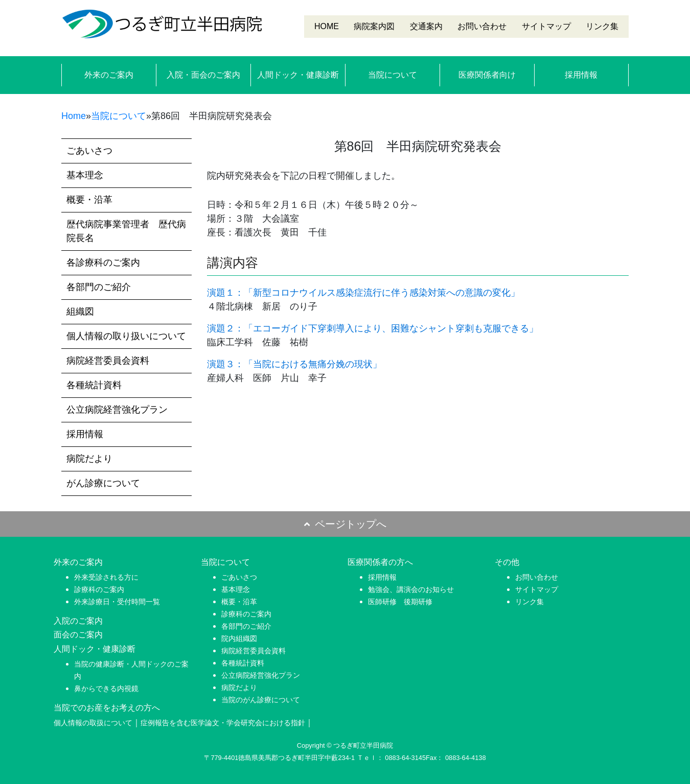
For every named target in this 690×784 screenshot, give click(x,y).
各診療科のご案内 (103, 263)
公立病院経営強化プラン (117, 410)
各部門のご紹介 (99, 287)
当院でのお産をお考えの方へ (107, 708)
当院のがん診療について (261, 700)
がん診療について (103, 483)
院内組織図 (239, 638)
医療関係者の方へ (380, 562)
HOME (327, 26)
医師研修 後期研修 (400, 602)
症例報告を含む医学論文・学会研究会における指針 (223, 723)
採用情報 (581, 75)
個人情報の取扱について (93, 723)
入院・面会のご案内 (203, 75)
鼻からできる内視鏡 (106, 688)
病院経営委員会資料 (108, 361)
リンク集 (602, 26)
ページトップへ (345, 524)
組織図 (80, 312)
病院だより (89, 459)
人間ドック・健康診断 (298, 75)
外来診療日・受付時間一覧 (117, 602)
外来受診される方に (106, 577)
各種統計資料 (94, 385)
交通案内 (426, 26)
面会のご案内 (78, 635)
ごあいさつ (89, 151)
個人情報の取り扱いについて (126, 336)
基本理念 (85, 175)
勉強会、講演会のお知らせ (411, 589)
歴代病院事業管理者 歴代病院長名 (126, 231)
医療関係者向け (487, 75)
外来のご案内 (109, 75)
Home (74, 116)
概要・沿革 (89, 200)
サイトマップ (546, 26)
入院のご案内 (78, 621)
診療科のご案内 (99, 589)
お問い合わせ (482, 26)
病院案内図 (374, 26)
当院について (393, 75)
